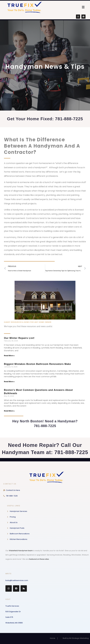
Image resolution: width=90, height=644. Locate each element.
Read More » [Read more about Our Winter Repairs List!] (9, 356)
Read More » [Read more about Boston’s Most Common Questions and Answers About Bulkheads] (9, 411)
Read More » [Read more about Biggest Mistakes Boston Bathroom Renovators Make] (9, 382)
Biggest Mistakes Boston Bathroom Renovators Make (37, 364)
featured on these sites (39, 559)
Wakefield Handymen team (21, 551)
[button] (83, 7)
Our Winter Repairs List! (19, 338)
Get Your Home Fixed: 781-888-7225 (45, 119)
